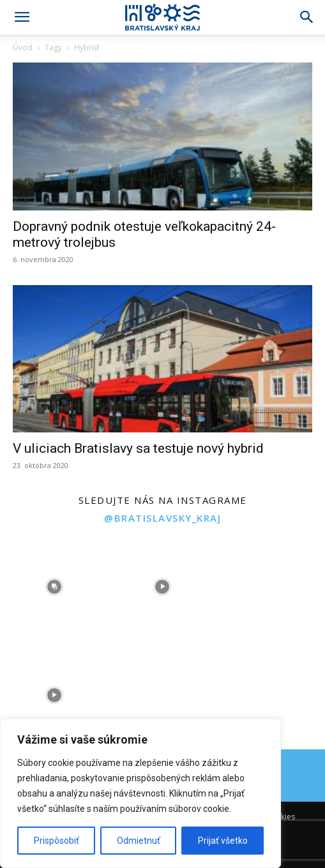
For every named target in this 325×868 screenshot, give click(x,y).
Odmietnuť (139, 841)
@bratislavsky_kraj (162, 518)
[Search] (307, 17)
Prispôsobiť (57, 841)
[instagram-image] (54, 587)
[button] (22, 17)
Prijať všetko (223, 841)
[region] (140, 793)
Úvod (23, 48)
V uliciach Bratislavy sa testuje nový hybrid (138, 448)
